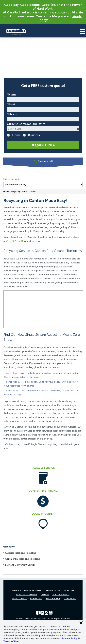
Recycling (69, 590)
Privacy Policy (53, 599)
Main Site (16, 590)
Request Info (43, 145)
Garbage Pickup (52, 590)
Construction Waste (27, 595)
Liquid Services (19, 599)
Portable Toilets (61, 595)
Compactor (36, 599)
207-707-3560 (15, 241)
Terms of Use (70, 599)
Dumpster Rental (33, 590)
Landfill (45, 595)
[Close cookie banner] (81, 623)
